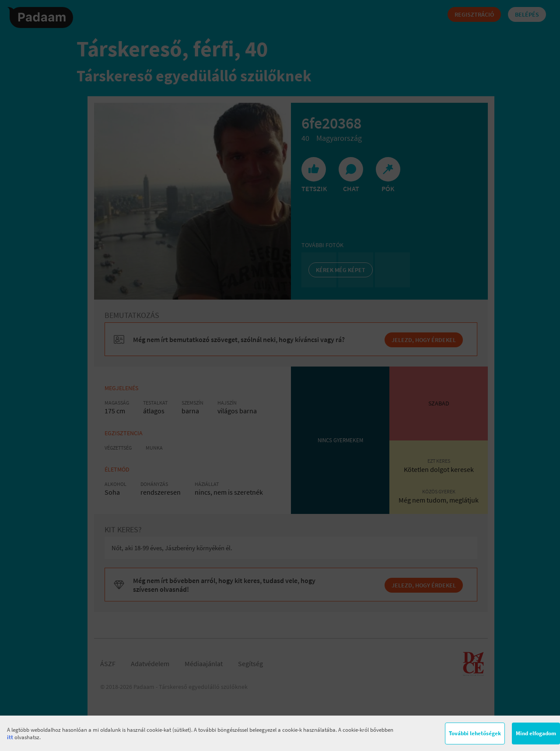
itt (10, 737)
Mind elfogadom (536, 733)
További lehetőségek (475, 733)
